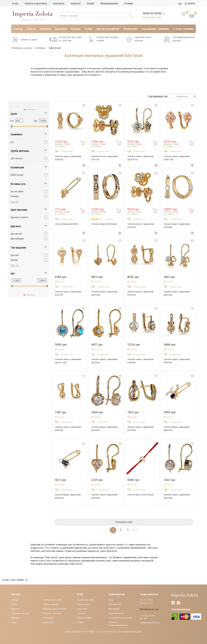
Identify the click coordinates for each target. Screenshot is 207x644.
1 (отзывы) (109, 219)
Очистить (30, 109)
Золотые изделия (51, 604)
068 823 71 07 (146, 603)
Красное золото (19, 217)
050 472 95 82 (146, 600)
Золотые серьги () (104, 224)
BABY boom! (17, 175)
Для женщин (17, 238)
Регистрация (114, 609)
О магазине (82, 609)
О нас (15, 3)
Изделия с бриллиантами (55, 609)
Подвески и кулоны (20, 613)
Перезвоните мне (151, 17)
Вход (111, 600)
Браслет (15, 255)
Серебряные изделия (53, 600)
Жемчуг (15, 196)
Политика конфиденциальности (118, 623)
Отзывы (128, 3)
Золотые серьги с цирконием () (68, 158)
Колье (88, 29)
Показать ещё (124, 522)
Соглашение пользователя (120, 618)
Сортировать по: (158, 96)
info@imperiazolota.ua (150, 622)
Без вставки (17, 191)
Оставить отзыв (67, 151)
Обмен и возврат (84, 618)
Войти (190, 3)
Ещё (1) (14, 201)
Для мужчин (49, 622)
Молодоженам (109, 3)
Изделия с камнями (52, 613)
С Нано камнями (183, 29)
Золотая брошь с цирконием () (177, 428)
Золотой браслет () (140, 494)
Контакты (59, 3)
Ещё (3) (15, 265)
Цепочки (45, 29)
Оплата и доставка (36, 3)
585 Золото (17, 158)
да (12, 142)
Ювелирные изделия (23, 48)
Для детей (16, 233)
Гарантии (81, 613)
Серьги (31, 29)
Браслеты (61, 29)
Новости (76, 3)
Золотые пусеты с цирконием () (104, 158)
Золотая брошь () (66, 224)
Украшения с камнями (155, 29)
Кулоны (76, 29)
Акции (90, 3)
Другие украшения (108, 29)
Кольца (18, 29)
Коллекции (130, 29)
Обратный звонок (116, 613)
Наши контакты (84, 604)
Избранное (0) (115, 604)
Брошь (14, 260)
